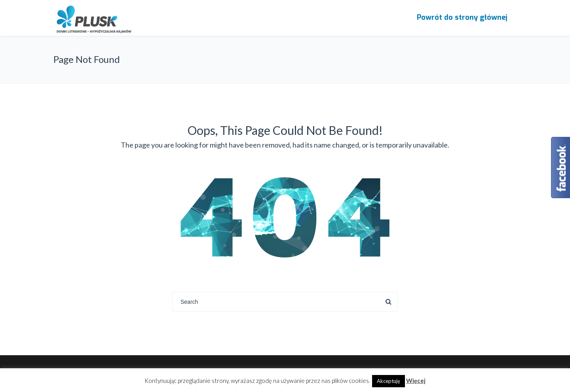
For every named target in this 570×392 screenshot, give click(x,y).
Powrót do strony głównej (462, 17)
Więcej (416, 381)
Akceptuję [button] (389, 381)
